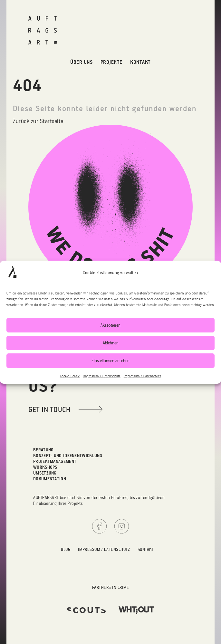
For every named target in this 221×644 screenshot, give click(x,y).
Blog (66, 549)
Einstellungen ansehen (110, 360)
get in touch (49, 409)
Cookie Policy (70, 376)
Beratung (43, 450)
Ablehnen (111, 343)
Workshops (45, 467)
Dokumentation (50, 479)
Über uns (81, 62)
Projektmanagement (55, 461)
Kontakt (140, 62)
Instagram (122, 526)
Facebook (99, 526)
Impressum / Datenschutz (102, 376)
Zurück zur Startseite (38, 121)
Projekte (111, 62)
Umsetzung (45, 473)
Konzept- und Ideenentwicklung (68, 455)
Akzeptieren (110, 325)
